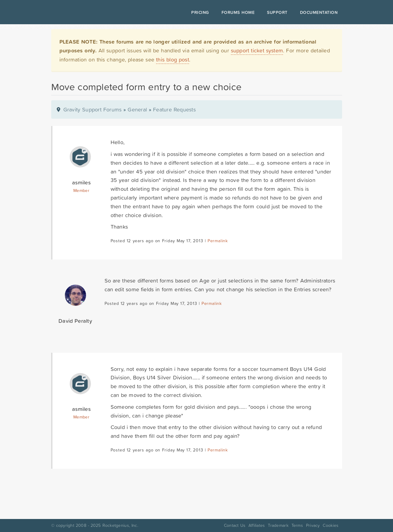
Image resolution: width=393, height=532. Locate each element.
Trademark (278, 525)
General (137, 109)
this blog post (173, 59)
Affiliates (257, 525)
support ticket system (257, 50)
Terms (297, 525)
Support (277, 12)
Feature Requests (174, 109)
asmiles (81, 182)
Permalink (218, 241)
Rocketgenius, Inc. (120, 525)
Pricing (200, 12)
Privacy (313, 525)
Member (81, 190)
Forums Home (238, 12)
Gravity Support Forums (93, 109)
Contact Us (235, 525)
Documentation (319, 12)
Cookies (331, 525)
